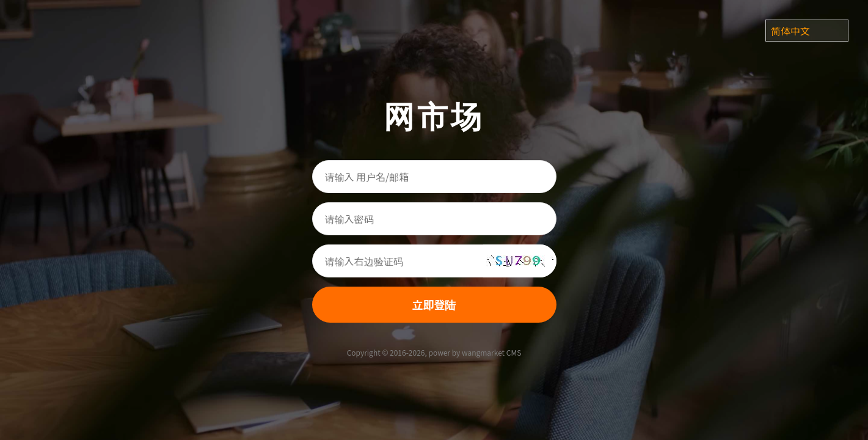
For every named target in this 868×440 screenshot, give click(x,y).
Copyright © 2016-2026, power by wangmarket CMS (434, 352)
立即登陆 (434, 304)
